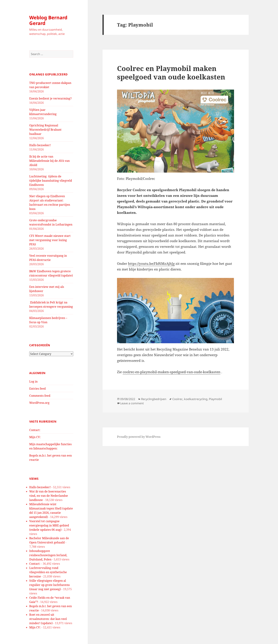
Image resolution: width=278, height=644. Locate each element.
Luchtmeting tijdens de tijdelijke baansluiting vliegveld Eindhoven (51, 181)
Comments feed (40, 396)
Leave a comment (132, 403)
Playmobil (215, 399)
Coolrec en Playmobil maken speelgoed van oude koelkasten (171, 72)
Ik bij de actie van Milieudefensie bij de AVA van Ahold (49, 161)
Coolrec (177, 399)
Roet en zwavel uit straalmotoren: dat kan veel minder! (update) (48, 619)
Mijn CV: (35, 437)
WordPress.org (39, 403)
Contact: (35, 430)
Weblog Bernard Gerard (48, 20)
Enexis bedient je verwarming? (50, 98)
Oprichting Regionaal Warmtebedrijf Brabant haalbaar (45, 130)
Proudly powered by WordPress (139, 437)
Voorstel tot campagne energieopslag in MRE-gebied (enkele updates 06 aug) (49, 525)
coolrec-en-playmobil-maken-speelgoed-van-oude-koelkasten (172, 372)
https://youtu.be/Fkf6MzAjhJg (151, 264)
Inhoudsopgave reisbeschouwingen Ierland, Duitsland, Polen (48, 555)
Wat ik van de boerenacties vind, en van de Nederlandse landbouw (49, 496)
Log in (33, 381)
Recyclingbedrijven (154, 399)
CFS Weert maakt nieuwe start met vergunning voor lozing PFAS (50, 240)
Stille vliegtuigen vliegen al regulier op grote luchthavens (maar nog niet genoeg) (49, 585)
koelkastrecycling (196, 399)
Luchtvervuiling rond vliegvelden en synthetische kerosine (48, 572)
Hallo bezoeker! (40, 145)
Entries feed (37, 389)
